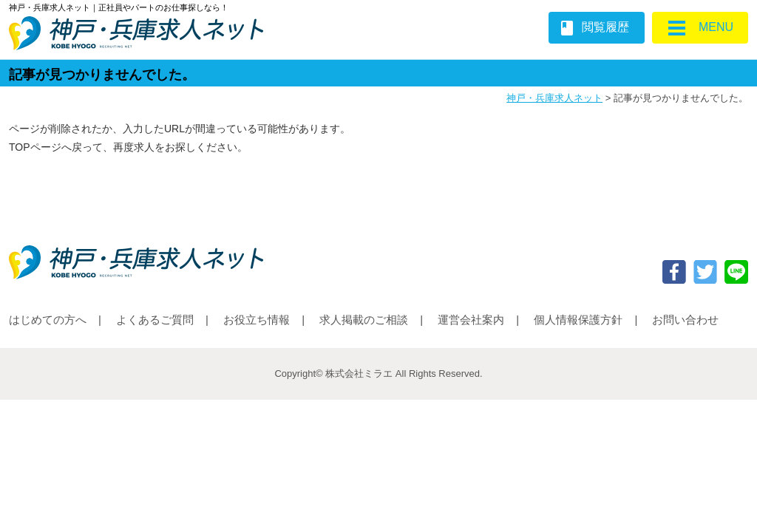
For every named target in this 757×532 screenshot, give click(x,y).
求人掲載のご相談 (364, 320)
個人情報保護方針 (578, 320)
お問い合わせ (685, 320)
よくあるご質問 (155, 320)
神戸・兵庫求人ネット (554, 98)
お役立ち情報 (257, 320)
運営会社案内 (471, 320)
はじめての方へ (48, 320)
